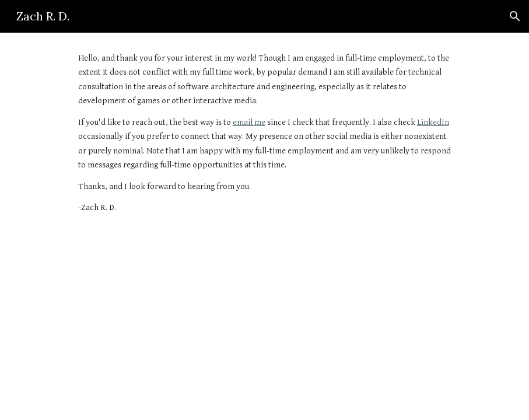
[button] (515, 16)
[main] (265, 133)
